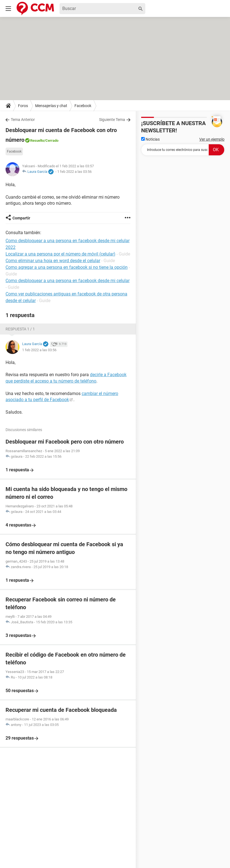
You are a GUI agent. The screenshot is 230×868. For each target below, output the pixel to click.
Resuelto (37, 141)
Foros (23, 106)
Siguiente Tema (112, 120)
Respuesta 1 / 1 (20, 329)
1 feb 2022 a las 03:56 (74, 172)
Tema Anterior (23, 120)
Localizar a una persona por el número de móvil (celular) (60, 254)
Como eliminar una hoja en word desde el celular (53, 261)
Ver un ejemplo (212, 139)
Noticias (150, 139)
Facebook (83, 106)
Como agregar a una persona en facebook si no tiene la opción (67, 267)
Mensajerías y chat (51, 106)
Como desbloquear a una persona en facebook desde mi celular (68, 281)
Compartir (21, 218)
